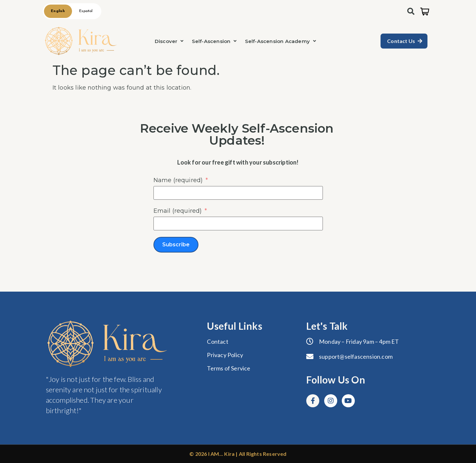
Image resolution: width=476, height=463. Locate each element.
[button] (169, 41)
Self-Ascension (214, 41)
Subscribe (176, 245)
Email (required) (178, 211)
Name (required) (178, 180)
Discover (169, 41)
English (58, 11)
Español (86, 11)
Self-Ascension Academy (281, 41)
